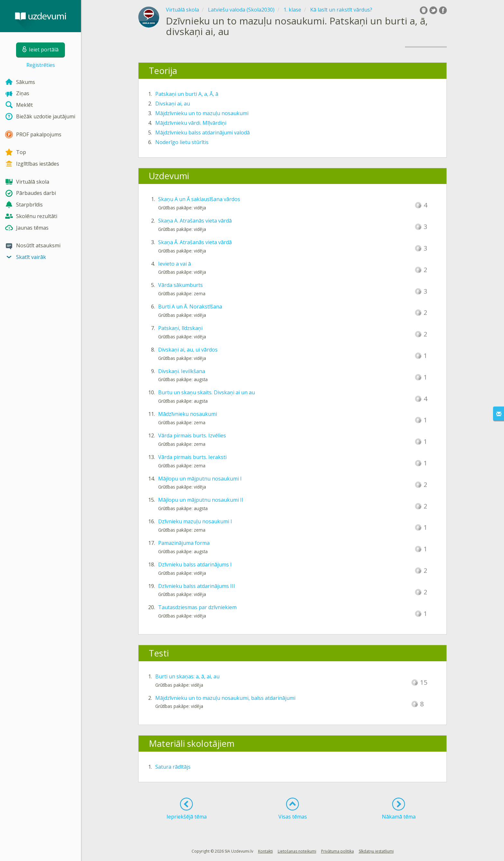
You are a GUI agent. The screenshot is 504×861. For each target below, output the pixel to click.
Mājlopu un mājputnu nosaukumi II (201, 500)
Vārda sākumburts (180, 285)
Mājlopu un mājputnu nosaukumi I (200, 479)
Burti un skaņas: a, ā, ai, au (187, 676)
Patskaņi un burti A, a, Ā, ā (187, 94)
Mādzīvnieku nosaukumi (188, 414)
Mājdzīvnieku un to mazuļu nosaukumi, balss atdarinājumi (225, 698)
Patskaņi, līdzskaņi (180, 328)
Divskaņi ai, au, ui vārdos (188, 350)
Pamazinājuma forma (184, 543)
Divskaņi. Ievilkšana (182, 371)
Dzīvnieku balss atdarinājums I (195, 564)
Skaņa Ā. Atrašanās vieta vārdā (195, 242)
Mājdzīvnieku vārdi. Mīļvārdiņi (191, 123)
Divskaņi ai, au (173, 104)
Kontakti (265, 851)
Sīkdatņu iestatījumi (376, 851)
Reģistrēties (41, 65)
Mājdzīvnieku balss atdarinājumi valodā (203, 133)
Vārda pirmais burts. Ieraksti (192, 457)
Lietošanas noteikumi (297, 851)
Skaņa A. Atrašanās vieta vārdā (195, 221)
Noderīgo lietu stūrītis (182, 142)
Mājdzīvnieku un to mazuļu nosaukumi (202, 113)
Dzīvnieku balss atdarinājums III (197, 586)
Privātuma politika (337, 851)
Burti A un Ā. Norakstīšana (190, 307)
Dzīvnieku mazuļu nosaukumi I (195, 521)
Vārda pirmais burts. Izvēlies (192, 435)
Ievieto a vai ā (175, 264)
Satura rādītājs (173, 767)
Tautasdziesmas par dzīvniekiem (197, 607)
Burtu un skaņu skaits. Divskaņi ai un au (207, 392)
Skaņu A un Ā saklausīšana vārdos (199, 199)
